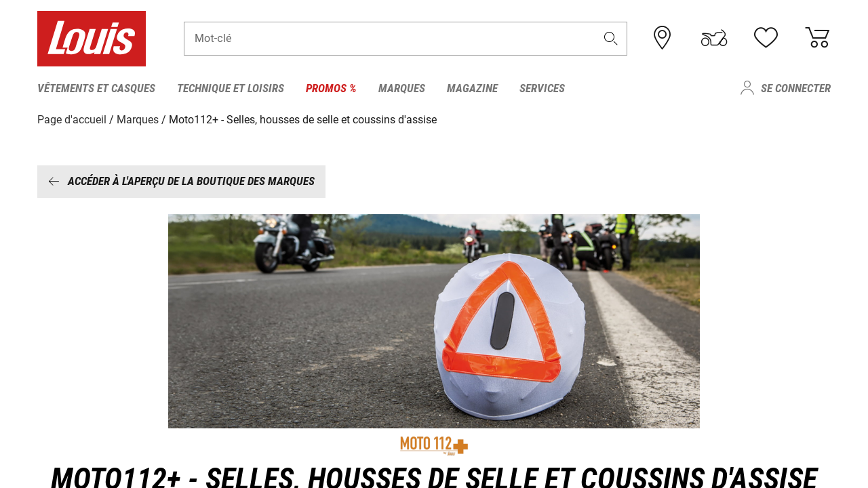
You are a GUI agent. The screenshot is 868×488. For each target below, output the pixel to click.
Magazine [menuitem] (472, 88)
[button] (611, 38)
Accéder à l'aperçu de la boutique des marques (181, 181)
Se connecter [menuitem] (796, 88)
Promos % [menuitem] (331, 88)
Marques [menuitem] (402, 88)
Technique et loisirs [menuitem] (231, 88)
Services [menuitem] (542, 88)
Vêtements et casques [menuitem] (96, 88)
